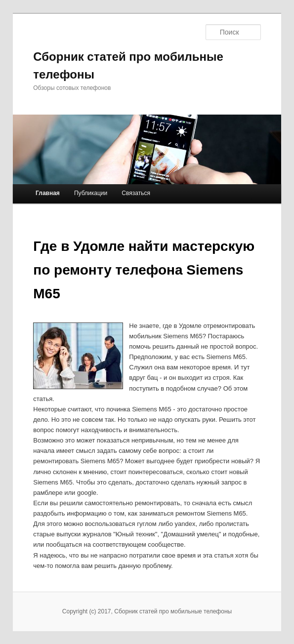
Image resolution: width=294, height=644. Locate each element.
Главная (48, 193)
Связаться (136, 193)
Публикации (91, 193)
